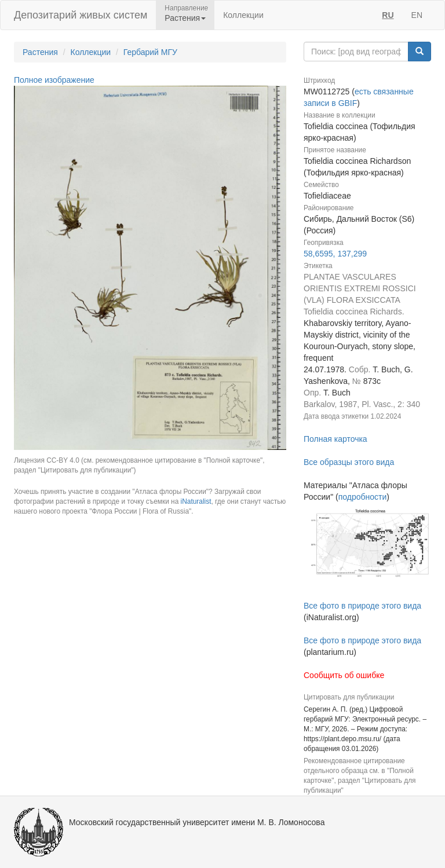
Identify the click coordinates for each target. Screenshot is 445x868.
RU (388, 15)
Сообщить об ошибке (344, 675)
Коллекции (243, 15)
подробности (363, 497)
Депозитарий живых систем (81, 15)
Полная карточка (335, 439)
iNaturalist (196, 501)
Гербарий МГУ (150, 52)
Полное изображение (54, 80)
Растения (40, 52)
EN (417, 15)
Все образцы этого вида (349, 462)
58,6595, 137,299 (335, 254)
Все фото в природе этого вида (362, 606)
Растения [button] (185, 18)
